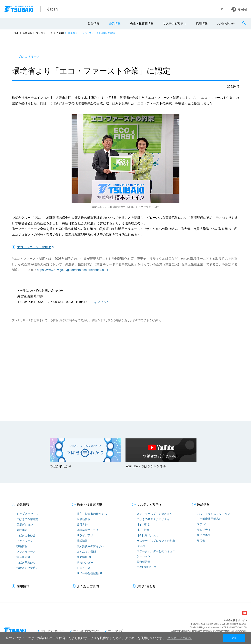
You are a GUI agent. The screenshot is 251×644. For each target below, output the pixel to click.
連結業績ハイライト (89, 530)
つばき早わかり (26, 563)
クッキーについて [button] (180, 638)
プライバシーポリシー (53, 631)
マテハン (202, 524)
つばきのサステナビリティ (153, 519)
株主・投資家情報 (142, 23)
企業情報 (115, 23)
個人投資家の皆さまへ (90, 546)
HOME (15, 33)
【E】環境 (143, 525)
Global (243, 9)
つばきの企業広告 (27, 568)
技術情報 (22, 546)
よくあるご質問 (86, 552)
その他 (201, 540)
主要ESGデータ (146, 567)
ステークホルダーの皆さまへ (155, 514)
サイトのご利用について (86, 631)
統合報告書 (23, 557)
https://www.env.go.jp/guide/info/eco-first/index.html (72, 270)
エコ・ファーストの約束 (34, 247)
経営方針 (82, 525)
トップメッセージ (27, 514)
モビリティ (204, 530)
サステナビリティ (175, 23)
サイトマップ (115, 631)
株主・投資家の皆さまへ (92, 514)
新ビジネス (204, 535)
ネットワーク (25, 541)
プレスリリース (44, 33)
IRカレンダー (85, 563)
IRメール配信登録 (88, 573)
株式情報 (82, 541)
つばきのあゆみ (26, 535)
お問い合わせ (226, 23)
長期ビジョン (25, 525)
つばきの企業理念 (27, 519)
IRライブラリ (85, 535)
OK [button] (234, 638)
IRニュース (84, 568)
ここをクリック (99, 302)
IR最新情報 (84, 519)
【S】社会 (143, 530)
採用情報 (202, 23)
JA (222, 9)
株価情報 (82, 557)
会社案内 (22, 530)
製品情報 (94, 23)
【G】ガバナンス (147, 535)
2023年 (60, 33)
